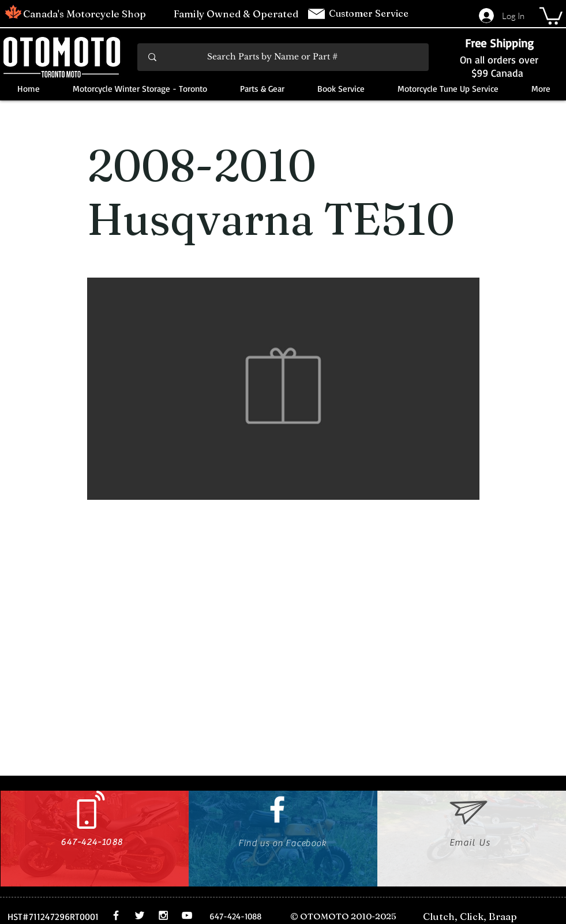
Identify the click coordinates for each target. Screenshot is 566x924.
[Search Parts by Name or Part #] (284, 57)
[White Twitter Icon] (140, 915)
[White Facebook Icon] (277, 809)
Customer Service (370, 13)
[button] (551, 15)
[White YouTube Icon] (187, 915)
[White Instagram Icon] (163, 915)
